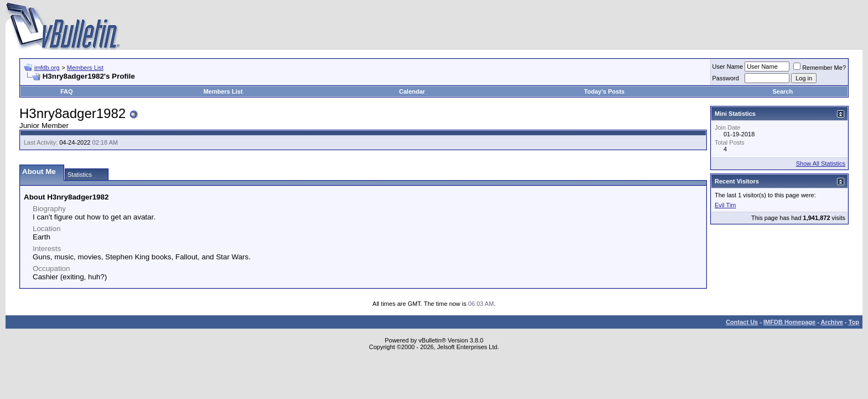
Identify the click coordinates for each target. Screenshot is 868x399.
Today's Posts (604, 91)
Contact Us (742, 322)
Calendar (412, 91)
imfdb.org (47, 68)
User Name (728, 66)
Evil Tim (725, 205)
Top (854, 322)
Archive (832, 322)
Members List (85, 68)
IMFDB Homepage (789, 322)
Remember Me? (820, 68)
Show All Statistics (821, 163)
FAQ (67, 91)
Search (783, 91)
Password (726, 78)
